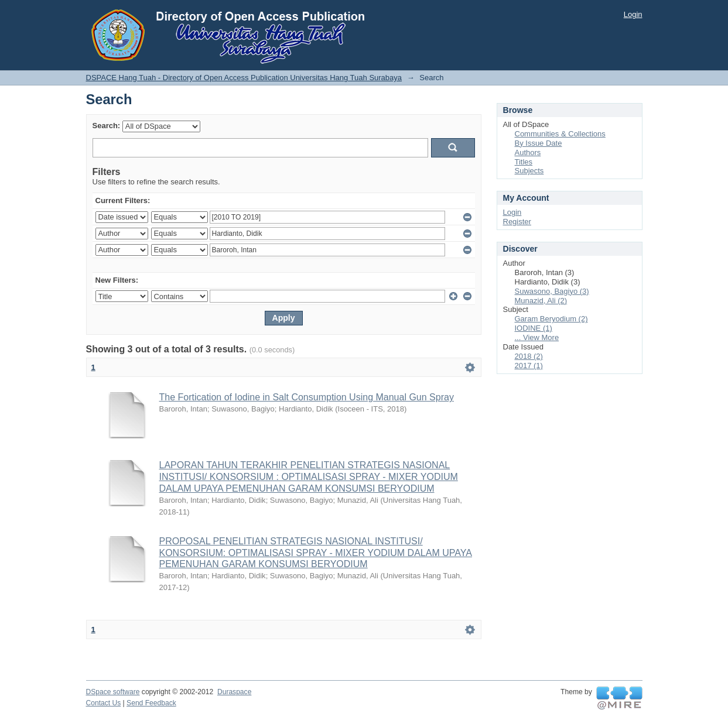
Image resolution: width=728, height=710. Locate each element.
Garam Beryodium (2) (551, 319)
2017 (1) (529, 366)
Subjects (529, 171)
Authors (528, 152)
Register (517, 222)
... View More (537, 337)
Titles (524, 162)
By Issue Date (539, 143)
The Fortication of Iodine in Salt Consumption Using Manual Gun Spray (307, 397)
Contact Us (104, 703)
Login (633, 14)
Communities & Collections (560, 134)
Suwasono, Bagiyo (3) (552, 291)
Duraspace (234, 692)
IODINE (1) (534, 328)
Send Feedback (151, 703)
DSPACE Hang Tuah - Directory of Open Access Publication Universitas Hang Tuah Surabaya (244, 78)
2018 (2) (529, 356)
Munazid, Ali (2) (541, 301)
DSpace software (113, 692)
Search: (107, 126)
